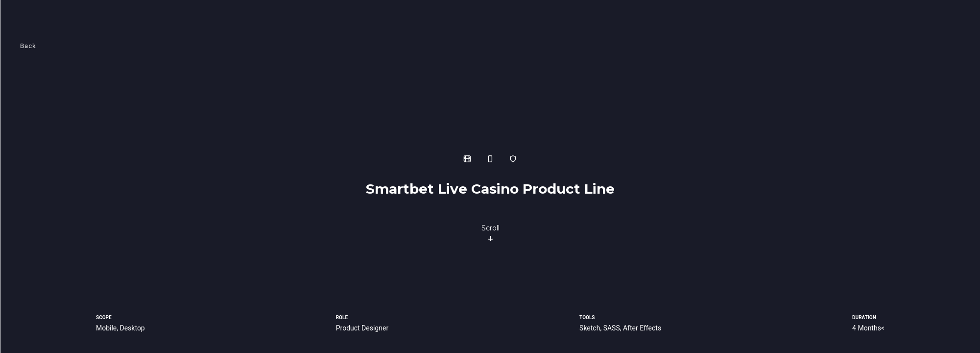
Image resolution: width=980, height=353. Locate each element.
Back (28, 46)
